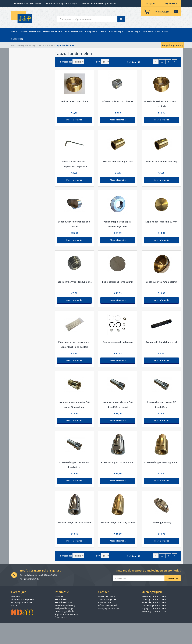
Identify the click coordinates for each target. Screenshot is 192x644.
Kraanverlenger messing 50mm (161, 462)
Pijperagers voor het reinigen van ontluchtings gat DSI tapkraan (74, 347)
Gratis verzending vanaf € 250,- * (62, 3)
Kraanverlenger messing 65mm (118, 522)
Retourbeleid (61, 599)
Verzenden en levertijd (65, 605)
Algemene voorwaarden (66, 614)
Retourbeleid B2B (63, 602)
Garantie (59, 596)
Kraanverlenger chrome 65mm (74, 522)
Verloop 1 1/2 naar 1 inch (74, 101)
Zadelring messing (161, 522)
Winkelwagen (162, 12)
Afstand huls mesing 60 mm (118, 161)
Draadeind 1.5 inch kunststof (161, 342)
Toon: (98, 62)
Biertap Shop (24, 45)
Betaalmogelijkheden (65, 611)
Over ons (16, 596)
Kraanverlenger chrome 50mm (118, 462)
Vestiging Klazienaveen (22, 602)
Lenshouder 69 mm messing (161, 282)
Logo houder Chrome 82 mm (118, 282)
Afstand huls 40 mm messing (161, 161)
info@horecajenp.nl (108, 605)
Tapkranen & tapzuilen (43, 45)
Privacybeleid (61, 617)
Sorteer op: (66, 62)
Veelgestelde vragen (64, 608)
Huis (13, 45)
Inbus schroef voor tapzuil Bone (74, 282)
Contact (15, 605)
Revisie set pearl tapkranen (118, 342)
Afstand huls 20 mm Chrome (118, 101)
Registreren (171, 3)
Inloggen (151, 3)
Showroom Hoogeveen (22, 599)
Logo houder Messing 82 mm (161, 222)
